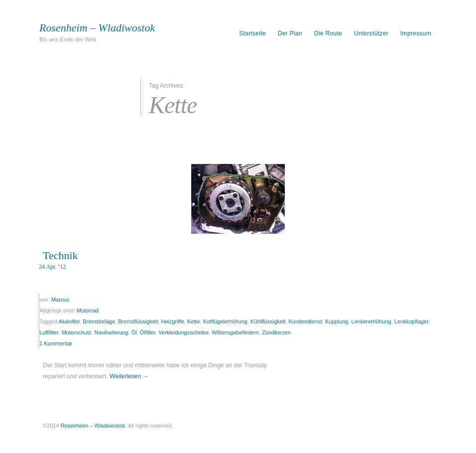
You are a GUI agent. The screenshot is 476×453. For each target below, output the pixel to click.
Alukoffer (69, 321)
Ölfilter (148, 332)
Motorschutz (77, 332)
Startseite (252, 33)
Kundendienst (305, 321)
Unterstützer (371, 33)
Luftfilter (49, 332)
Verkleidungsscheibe (183, 332)
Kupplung (337, 321)
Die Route (328, 33)
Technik (60, 255)
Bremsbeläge (99, 321)
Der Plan (290, 33)
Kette (194, 321)
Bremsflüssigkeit (138, 321)
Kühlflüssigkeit (268, 321)
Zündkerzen (276, 332)
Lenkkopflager (412, 321)
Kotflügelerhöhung (225, 321)
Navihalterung (112, 332)
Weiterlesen (129, 376)
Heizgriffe (172, 321)
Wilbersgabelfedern (235, 332)
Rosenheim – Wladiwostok (97, 28)
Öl (134, 332)
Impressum (416, 33)
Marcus (60, 300)
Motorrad (88, 310)
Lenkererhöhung (371, 321)
